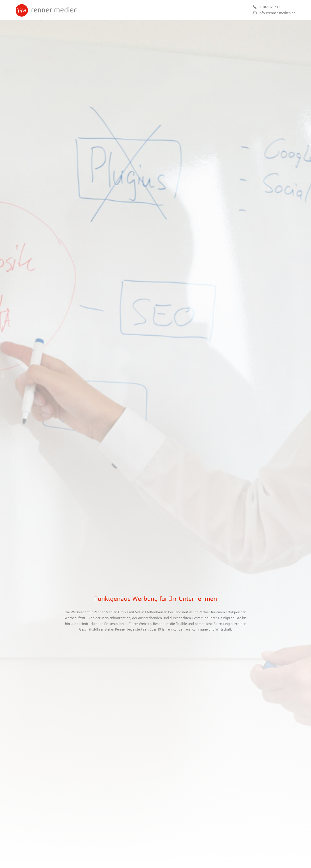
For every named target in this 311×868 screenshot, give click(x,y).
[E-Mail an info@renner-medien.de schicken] (274, 13)
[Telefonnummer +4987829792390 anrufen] (267, 7)
